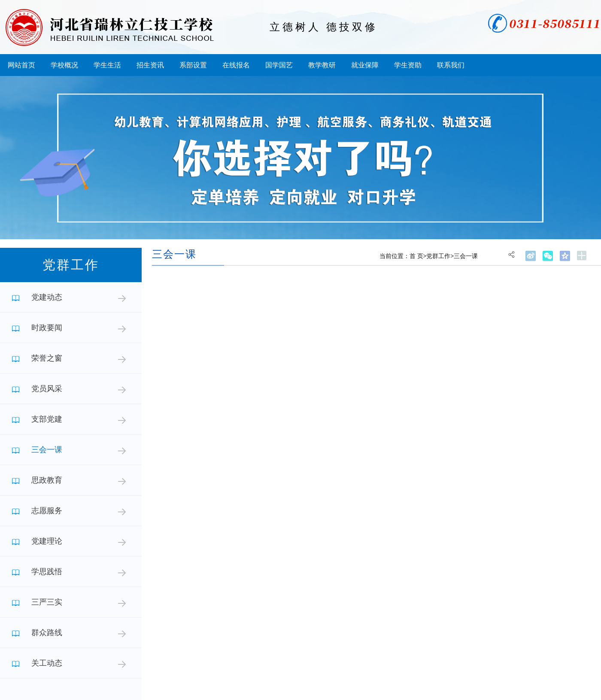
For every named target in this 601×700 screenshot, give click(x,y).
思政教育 (47, 480)
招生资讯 (150, 65)
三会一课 (47, 450)
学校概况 (64, 65)
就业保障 (365, 65)
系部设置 (193, 65)
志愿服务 (47, 511)
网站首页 (21, 65)
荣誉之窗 (47, 358)
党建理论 (47, 541)
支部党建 (47, 419)
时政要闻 (47, 328)
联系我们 (451, 65)
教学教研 (322, 65)
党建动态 (47, 297)
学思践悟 (47, 572)
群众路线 (47, 633)
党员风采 (47, 389)
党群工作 (438, 256)
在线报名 (236, 65)
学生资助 (408, 65)
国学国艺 (279, 65)
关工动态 (47, 663)
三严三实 (47, 602)
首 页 (416, 256)
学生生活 (107, 65)
